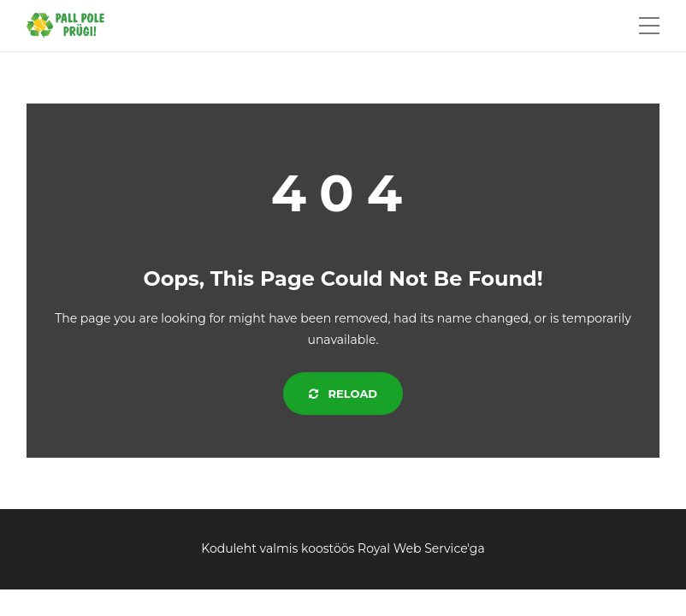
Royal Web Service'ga (421, 548)
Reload (343, 394)
